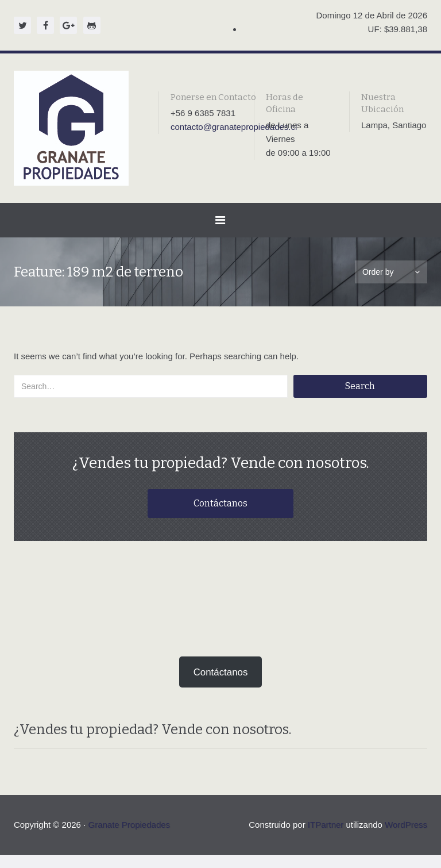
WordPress (406, 838)
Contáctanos (220, 506)
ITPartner (326, 838)
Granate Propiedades (129, 838)
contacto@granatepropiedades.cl (234, 127)
